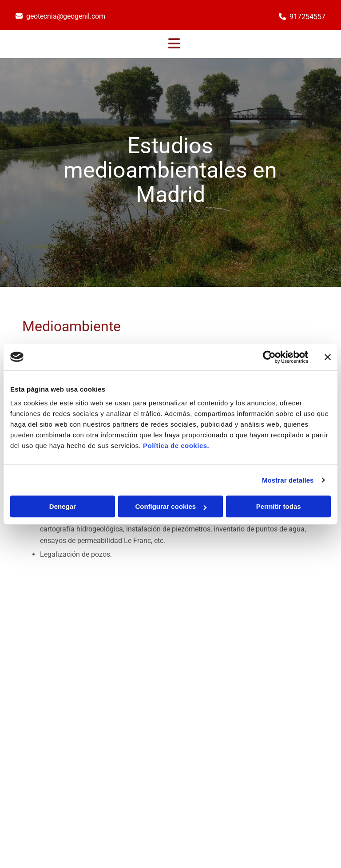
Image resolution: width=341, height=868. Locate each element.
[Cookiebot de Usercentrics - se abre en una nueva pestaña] (269, 357)
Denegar (63, 506)
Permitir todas (279, 506)
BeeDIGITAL (305, 805)
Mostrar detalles (288, 480)
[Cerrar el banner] (328, 357)
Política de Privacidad (287, 761)
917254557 (307, 17)
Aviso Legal (274, 751)
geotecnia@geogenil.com (66, 16)
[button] (174, 44)
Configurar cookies (171, 506)
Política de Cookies (284, 771)
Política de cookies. (176, 446)
